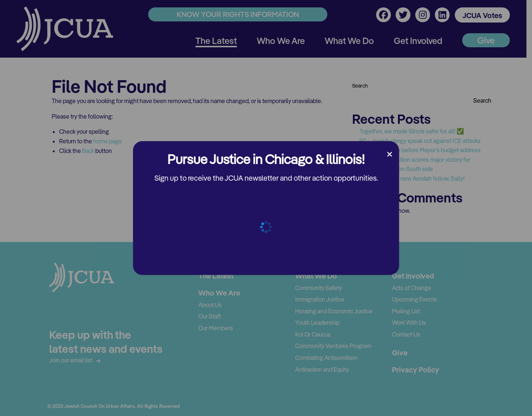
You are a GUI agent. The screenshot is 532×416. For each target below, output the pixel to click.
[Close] (390, 154)
